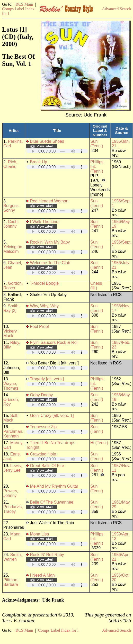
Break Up (38, 162)
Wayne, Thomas (11, 386)
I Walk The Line (44, 222)
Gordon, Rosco (13, 286)
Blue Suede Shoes (47, 141)
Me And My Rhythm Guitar (54, 486)
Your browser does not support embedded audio (57, 151)
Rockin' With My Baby (50, 242)
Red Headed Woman (49, 201)
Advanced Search (117, 9)
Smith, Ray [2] (11, 308)
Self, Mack (11, 418)
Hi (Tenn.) (99, 443)
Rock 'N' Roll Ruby (47, 555)
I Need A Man (42, 575)
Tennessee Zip (43, 427)
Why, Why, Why (44, 306)
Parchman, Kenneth (13, 434)
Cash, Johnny (11, 224)
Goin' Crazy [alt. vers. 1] (52, 415)
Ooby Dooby (41, 395)
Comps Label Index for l (58, 630)
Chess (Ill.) (96, 286)
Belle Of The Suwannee (52, 502)
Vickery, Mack (10, 333)
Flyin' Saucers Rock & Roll (54, 342)
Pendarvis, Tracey (13, 509)
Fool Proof (39, 327)
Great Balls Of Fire (47, 466)
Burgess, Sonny (11, 208)
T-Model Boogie (44, 283)
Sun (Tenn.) (97, 144)
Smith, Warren (13, 557)
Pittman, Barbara (11, 582)
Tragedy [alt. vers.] (47, 379)
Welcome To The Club (50, 263)
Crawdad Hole (43, 454)
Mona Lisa (39, 534)
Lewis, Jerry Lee (13, 468)
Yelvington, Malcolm (13, 249)
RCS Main (24, 4)
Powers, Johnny (11, 493)
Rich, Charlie (10, 164)
